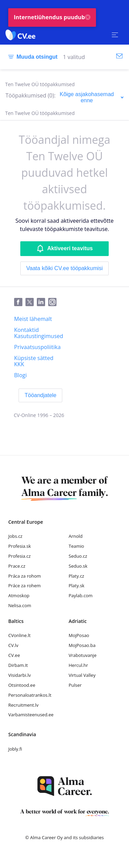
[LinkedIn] (42, 302)
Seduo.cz (78, 556)
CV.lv (13, 645)
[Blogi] (20, 375)
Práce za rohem (24, 586)
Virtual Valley (82, 675)
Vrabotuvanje (83, 655)
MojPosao (79, 635)
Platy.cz (77, 576)
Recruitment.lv (23, 705)
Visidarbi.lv (19, 675)
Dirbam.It (18, 665)
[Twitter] (31, 302)
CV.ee (14, 655)
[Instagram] (54, 302)
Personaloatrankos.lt (30, 695)
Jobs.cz (15, 536)
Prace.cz (17, 566)
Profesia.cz (19, 556)
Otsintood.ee (22, 685)
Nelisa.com (20, 605)
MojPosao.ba (82, 645)
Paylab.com (81, 595)
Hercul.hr (78, 665)
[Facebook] (20, 302)
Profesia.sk (20, 546)
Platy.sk (77, 586)
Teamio (77, 546)
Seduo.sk (78, 566)
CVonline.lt (19, 635)
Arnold (76, 536)
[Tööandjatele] (40, 395)
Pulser (75, 685)
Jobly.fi (15, 749)
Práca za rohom (25, 576)
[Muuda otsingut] (31, 57)
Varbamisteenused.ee (31, 715)
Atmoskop (19, 595)
